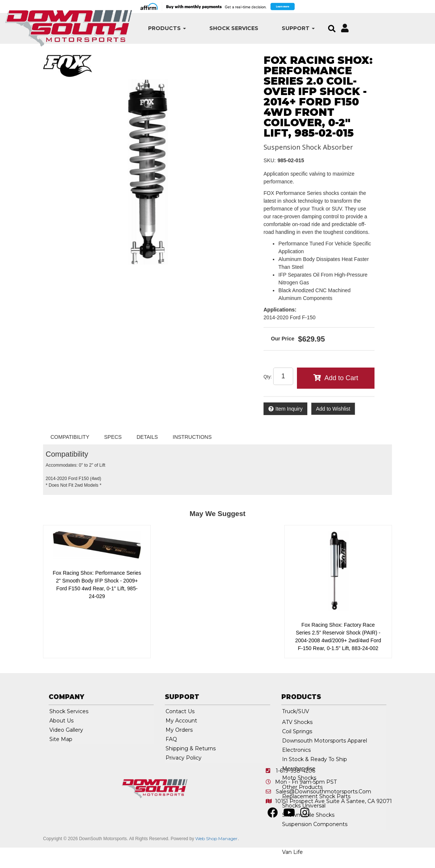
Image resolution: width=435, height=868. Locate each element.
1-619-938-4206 (295, 771)
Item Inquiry (289, 409)
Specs (113, 437)
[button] (144, 28)
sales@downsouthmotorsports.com (323, 792)
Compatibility (70, 437)
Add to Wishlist (333, 409)
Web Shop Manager (216, 838)
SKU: (270, 160)
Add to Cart (341, 378)
